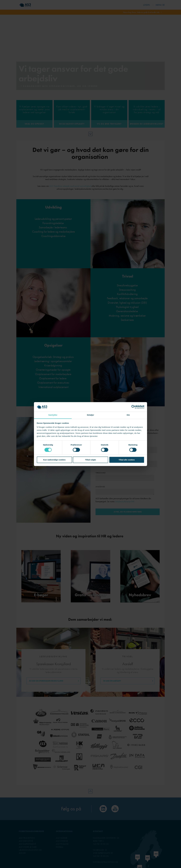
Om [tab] (128, 415)
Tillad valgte (90, 460)
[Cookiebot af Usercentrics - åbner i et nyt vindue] (133, 407)
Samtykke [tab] (53, 415)
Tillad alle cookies (127, 460)
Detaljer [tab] (90, 415)
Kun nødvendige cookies (54, 460)
